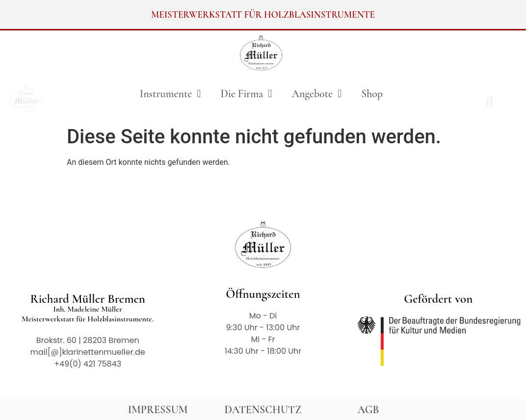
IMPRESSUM (158, 410)
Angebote (316, 94)
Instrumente (171, 94)
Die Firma (246, 94)
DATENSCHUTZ (263, 410)
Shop (372, 94)
